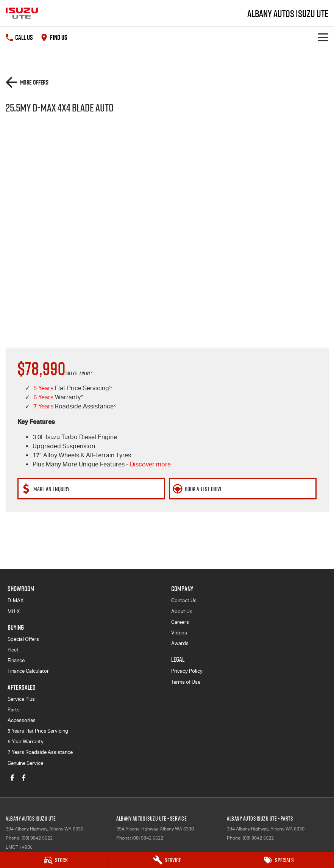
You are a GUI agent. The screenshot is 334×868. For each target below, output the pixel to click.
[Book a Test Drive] (243, 489)
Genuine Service (25, 763)
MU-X (14, 611)
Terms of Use (186, 682)
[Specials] (279, 860)
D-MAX (16, 600)
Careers (180, 622)
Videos (179, 633)
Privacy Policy (187, 671)
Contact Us (184, 600)
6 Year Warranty (26, 742)
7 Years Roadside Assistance (40, 752)
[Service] (167, 860)
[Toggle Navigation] (323, 37)
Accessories (22, 720)
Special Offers (23, 639)
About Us (182, 611)
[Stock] (55, 860)
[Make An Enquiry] (91, 489)
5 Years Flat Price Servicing (38, 731)
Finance (16, 660)
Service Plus (21, 699)
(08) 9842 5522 (37, 838)
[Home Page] (22, 13)
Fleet (13, 650)
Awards (180, 643)
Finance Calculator (28, 671)
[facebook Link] (12, 778)
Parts (14, 710)
